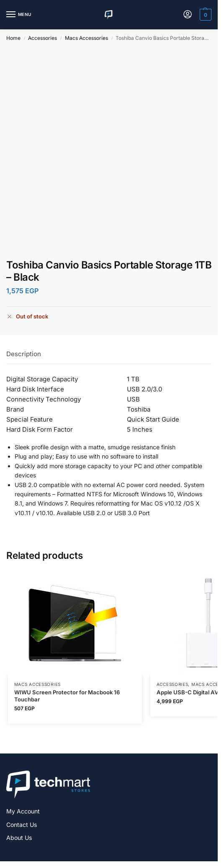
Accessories (42, 38)
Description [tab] (24, 354)
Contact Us (22, 825)
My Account (23, 811)
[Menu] (19, 15)
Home (13, 38)
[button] (205, 15)
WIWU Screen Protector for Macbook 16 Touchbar (67, 696)
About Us (19, 838)
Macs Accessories (86, 38)
